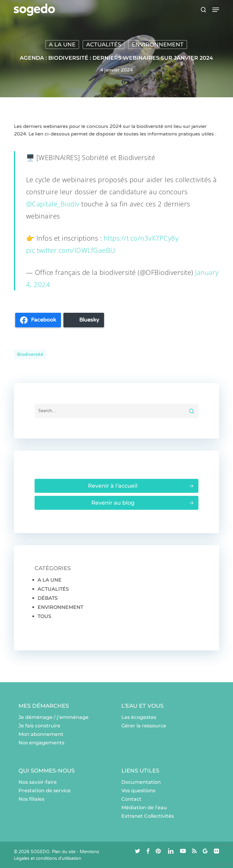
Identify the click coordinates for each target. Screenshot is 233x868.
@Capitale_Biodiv (53, 204)
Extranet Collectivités (148, 816)
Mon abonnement (41, 734)
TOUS (44, 616)
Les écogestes (139, 717)
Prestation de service (45, 791)
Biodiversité (30, 354)
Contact (131, 799)
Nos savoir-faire (38, 782)
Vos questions (138, 791)
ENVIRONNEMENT (158, 45)
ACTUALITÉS (104, 45)
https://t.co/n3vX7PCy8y (141, 238)
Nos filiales (31, 799)
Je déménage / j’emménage (54, 717)
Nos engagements (41, 743)
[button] (216, 10)
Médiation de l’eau (144, 808)
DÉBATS (48, 598)
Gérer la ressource (144, 726)
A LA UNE (62, 45)
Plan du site (64, 852)
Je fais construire (39, 726)
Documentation (141, 782)
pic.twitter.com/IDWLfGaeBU (71, 250)
